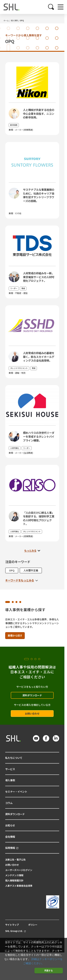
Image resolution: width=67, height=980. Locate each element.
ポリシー (33, 925)
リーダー (14, 288)
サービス (10, 769)
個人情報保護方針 (14, 880)
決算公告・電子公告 (15, 860)
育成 (23, 288)
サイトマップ (12, 925)
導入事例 (14, 20)
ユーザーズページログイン (19, 870)
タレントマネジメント (19, 368)
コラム (9, 803)
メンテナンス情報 (14, 875)
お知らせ (10, 825)
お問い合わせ (32, 713)
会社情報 (10, 837)
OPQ (22, 20)
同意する (49, 971)
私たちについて (14, 758)
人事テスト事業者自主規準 (19, 886)
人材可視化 (15, 448)
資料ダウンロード (32, 695)
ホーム (6, 20)
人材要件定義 (31, 570)
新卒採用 (14, 125)
